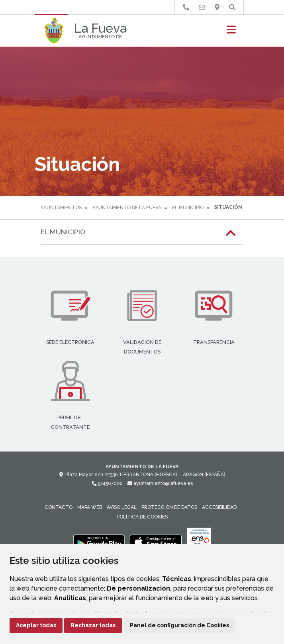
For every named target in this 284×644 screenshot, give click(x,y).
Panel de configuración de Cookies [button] (179, 625)
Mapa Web (90, 507)
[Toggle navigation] (231, 32)
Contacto (59, 507)
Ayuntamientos (61, 208)
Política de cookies (142, 517)
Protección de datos (169, 507)
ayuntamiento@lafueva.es (160, 483)
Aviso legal (122, 507)
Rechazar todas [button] (93, 625)
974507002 (107, 483)
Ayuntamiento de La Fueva (127, 208)
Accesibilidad (219, 507)
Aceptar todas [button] (36, 625)
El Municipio (188, 208)
